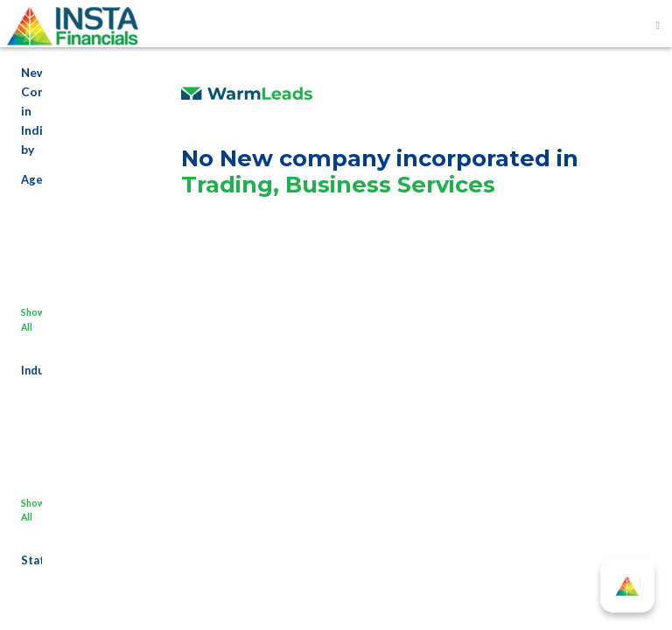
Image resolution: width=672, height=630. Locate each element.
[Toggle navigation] (658, 25)
